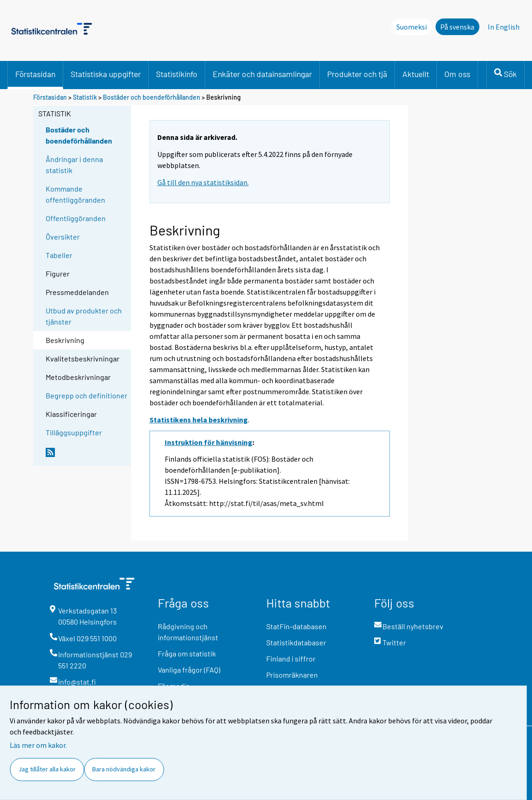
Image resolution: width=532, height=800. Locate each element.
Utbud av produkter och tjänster (84, 316)
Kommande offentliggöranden (75, 194)
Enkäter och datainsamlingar (262, 74)
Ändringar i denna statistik (74, 165)
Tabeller (59, 255)
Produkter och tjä (357, 74)
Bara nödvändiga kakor (124, 769)
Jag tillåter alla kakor (47, 769)
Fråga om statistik (187, 653)
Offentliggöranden (76, 218)
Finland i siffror (291, 659)
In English (504, 27)
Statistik (85, 97)
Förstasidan (35, 74)
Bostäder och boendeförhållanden (152, 97)
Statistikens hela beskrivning (199, 420)
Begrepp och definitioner (87, 395)
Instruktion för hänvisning (209, 442)
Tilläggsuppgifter (74, 432)
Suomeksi (412, 27)
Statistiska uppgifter (106, 74)
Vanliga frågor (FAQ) (189, 670)
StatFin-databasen (296, 626)
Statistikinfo (177, 74)
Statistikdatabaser (296, 642)
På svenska (457, 27)
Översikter (63, 237)
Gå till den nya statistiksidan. (203, 182)
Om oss (457, 74)
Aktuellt (416, 74)
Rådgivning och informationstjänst (188, 632)
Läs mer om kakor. (38, 745)
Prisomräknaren (292, 675)
